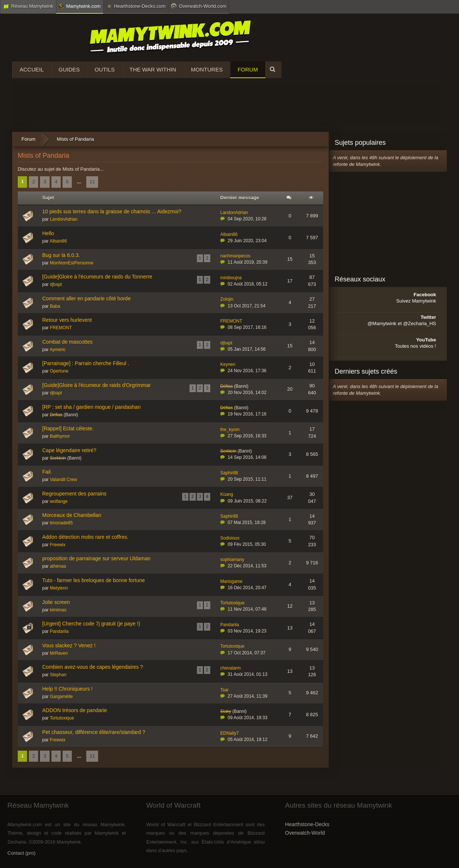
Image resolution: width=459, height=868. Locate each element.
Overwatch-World (305, 833)
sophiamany (232, 560)
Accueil (32, 69)
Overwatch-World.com (199, 6)
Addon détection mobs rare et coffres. (85, 537)
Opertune (59, 371)
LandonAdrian (64, 219)
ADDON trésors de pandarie (75, 710)
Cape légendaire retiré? (69, 450)
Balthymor (60, 436)
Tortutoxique (232, 603)
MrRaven (59, 653)
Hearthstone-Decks (307, 824)
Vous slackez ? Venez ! (69, 645)
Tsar (225, 690)
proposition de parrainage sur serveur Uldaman (96, 558)
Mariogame (231, 581)
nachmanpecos (235, 256)
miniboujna (231, 278)
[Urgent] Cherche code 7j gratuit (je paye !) (91, 624)
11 (92, 182)
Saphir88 (229, 473)
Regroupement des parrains (74, 494)
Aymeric (58, 350)
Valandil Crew (63, 480)
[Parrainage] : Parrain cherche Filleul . (86, 363)
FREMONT (61, 328)
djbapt (56, 284)
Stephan (58, 675)
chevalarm (230, 668)
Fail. (47, 472)
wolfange (59, 501)
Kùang (227, 494)
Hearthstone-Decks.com (136, 6)
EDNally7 (229, 733)
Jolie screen (56, 602)
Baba (55, 306)
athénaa (58, 566)
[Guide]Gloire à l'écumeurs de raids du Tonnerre (97, 277)
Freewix (58, 545)
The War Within (153, 69)
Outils (105, 69)
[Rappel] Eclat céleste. (68, 428)
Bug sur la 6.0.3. (61, 255)
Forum (248, 69)
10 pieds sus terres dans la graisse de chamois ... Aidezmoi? (112, 211)
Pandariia (59, 631)
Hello (48, 233)
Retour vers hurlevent (67, 320)
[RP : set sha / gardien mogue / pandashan (91, 407)
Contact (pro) (21, 853)
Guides (69, 69)
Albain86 (58, 241)
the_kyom (230, 430)
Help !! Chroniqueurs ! (67, 689)
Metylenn (59, 588)
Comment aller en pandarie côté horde (86, 298)
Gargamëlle (61, 697)
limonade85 (61, 523)
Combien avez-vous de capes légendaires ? (93, 667)
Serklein (58, 458)
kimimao (58, 610)
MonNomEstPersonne (72, 263)
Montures (207, 69)
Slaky (226, 711)
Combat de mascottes (67, 342)
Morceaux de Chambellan (72, 515)
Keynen (228, 364)
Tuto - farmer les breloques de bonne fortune (93, 580)
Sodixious (230, 538)
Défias (227, 386)
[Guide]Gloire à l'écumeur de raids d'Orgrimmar (96, 385)
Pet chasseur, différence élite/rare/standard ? (94, 732)
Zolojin (227, 299)
